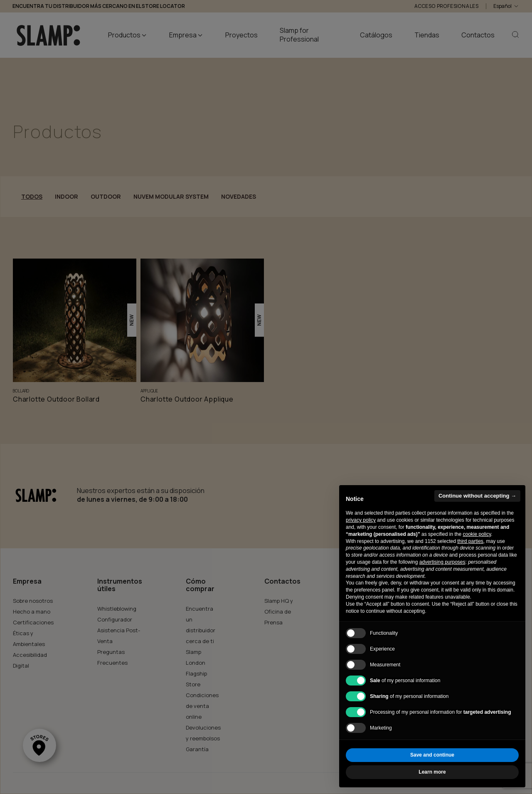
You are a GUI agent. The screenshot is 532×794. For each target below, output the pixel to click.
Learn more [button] (432, 772)
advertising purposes (442, 562)
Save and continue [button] (432, 755)
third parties (470, 541)
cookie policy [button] (477, 534)
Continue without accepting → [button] (477, 496)
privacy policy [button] (361, 520)
